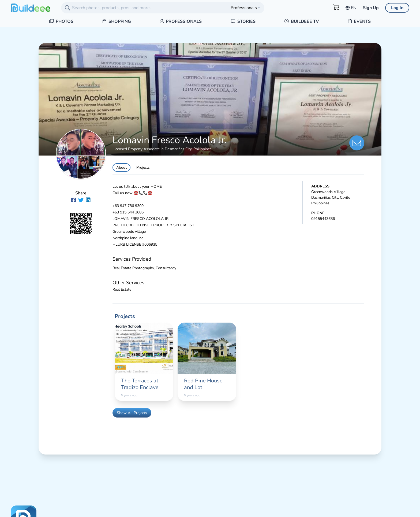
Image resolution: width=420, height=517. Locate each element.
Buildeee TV (302, 21)
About (121, 167)
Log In (397, 8)
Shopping (117, 21)
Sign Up (371, 8)
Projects (143, 167)
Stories (243, 21)
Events (359, 21)
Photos (61, 21)
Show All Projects (132, 413)
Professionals (181, 21)
